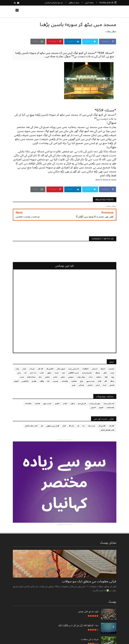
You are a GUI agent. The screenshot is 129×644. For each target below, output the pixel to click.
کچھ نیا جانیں (104, 11)
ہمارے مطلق (74, 3)
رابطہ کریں (89, 3)
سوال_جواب (111, 31)
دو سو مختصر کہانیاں (54, 3)
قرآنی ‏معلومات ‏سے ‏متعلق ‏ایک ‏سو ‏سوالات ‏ (89, 581)
